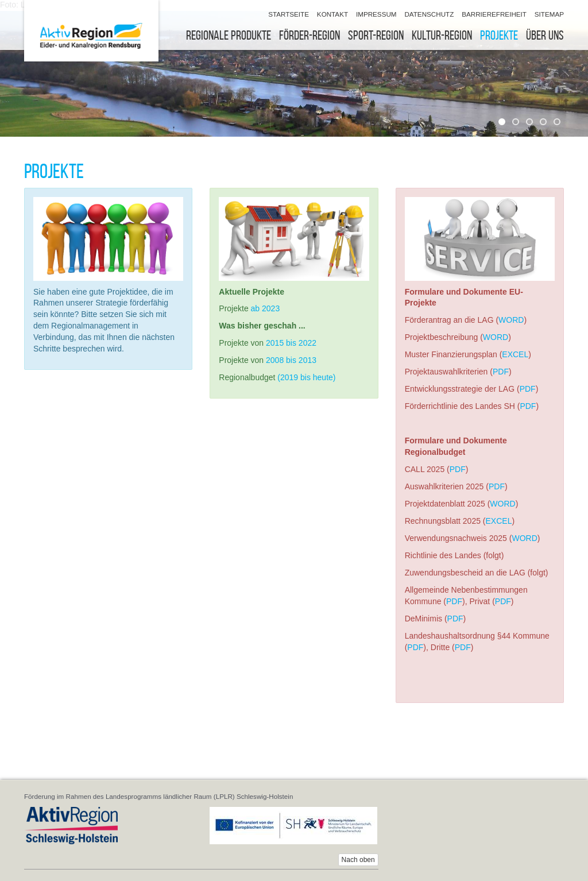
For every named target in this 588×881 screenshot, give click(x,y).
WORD (511, 320)
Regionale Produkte (229, 35)
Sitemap (549, 14)
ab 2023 (266, 308)
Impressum (376, 14)
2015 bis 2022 (291, 343)
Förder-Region (310, 35)
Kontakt (332, 14)
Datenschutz (429, 14)
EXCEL (515, 354)
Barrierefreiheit (494, 14)
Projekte (499, 35)
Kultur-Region (442, 35)
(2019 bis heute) (306, 377)
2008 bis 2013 (291, 360)
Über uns (545, 35)
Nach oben (358, 860)
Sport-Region (376, 35)
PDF (501, 372)
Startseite (289, 14)
